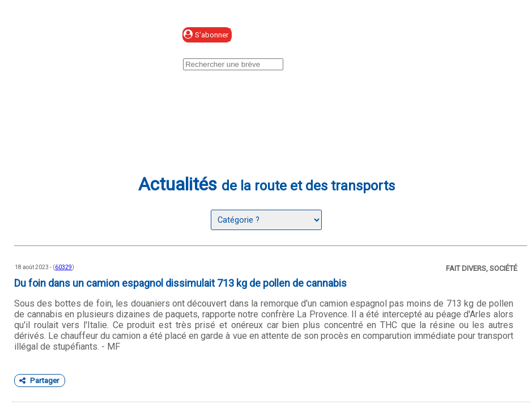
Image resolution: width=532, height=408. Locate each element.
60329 (63, 267)
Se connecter (307, 35)
